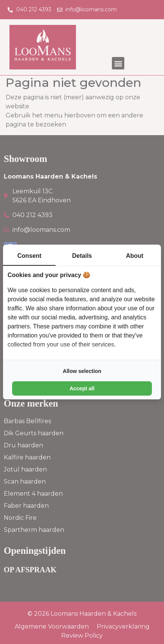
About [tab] (135, 256)
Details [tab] (82, 256)
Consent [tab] (29, 256)
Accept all (82, 388)
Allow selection (82, 371)
